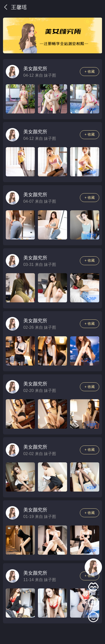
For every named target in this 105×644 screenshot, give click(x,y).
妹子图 (50, 75)
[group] (53, 35)
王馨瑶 (15, 7)
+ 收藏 (90, 71)
